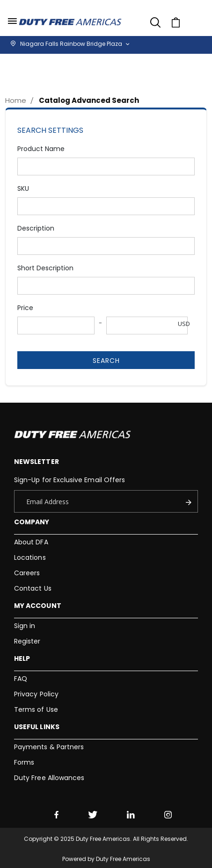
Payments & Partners (49, 747)
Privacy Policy (36, 694)
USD (184, 324)
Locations (30, 557)
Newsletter (37, 462)
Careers (27, 573)
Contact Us (33, 588)
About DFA (31, 542)
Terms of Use (36, 709)
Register (27, 641)
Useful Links (37, 727)
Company (32, 522)
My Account (38, 606)
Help (22, 658)
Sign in (25, 626)
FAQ (21, 679)
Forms (24, 762)
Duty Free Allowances (49, 778)
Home (16, 100)
